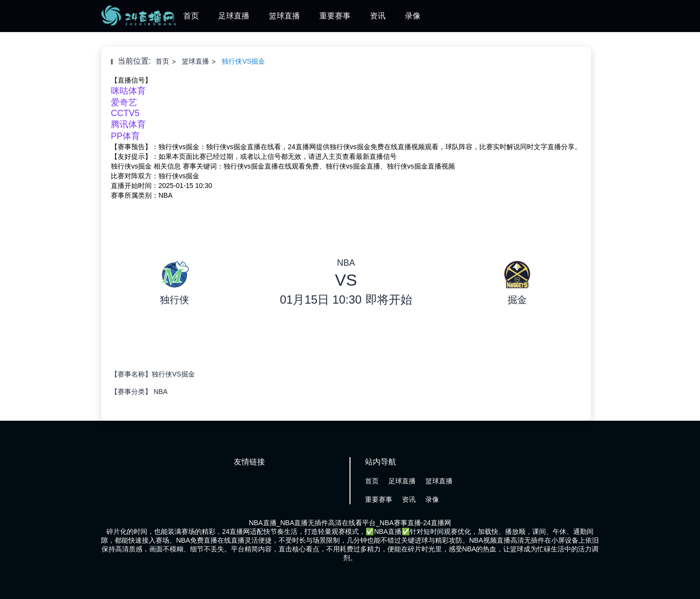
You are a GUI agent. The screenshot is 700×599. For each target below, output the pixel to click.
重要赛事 (335, 16)
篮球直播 (284, 16)
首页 (191, 16)
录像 (413, 16)
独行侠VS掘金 (243, 61)
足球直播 (234, 16)
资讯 (378, 16)
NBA (161, 392)
